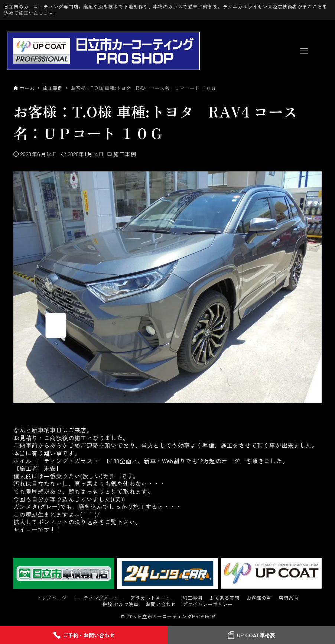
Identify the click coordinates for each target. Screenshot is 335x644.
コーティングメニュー (98, 598)
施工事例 (125, 154)
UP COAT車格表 (251, 635)
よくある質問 (224, 598)
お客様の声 (259, 598)
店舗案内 (289, 598)
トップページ (52, 598)
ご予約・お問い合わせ (84, 635)
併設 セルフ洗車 (121, 604)
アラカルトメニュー (153, 598)
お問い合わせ (161, 604)
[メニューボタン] (304, 51)
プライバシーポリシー (208, 604)
